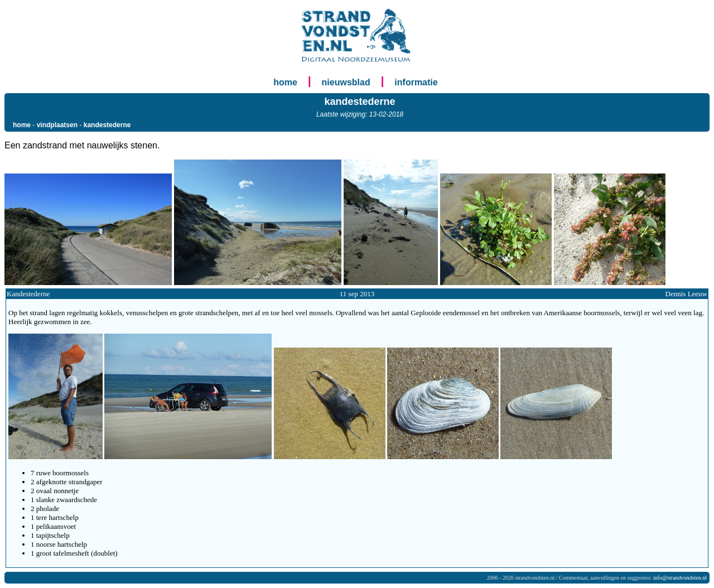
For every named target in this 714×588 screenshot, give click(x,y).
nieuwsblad (346, 82)
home (285, 82)
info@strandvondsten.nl (680, 578)
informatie (416, 82)
